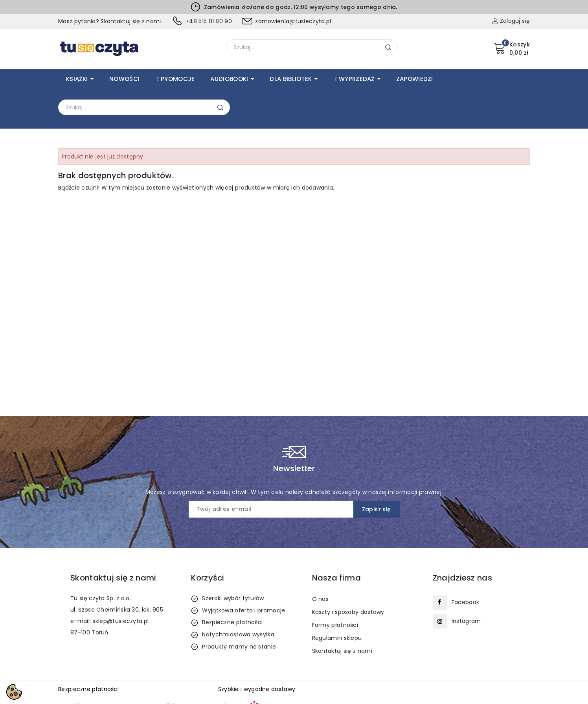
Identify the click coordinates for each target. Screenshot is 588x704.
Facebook (465, 562)
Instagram (466, 581)
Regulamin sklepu (337, 598)
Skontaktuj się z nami (342, 611)
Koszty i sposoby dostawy (348, 572)
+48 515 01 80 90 (209, 21)
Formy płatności (335, 585)
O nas (321, 559)
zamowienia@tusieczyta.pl (293, 21)
